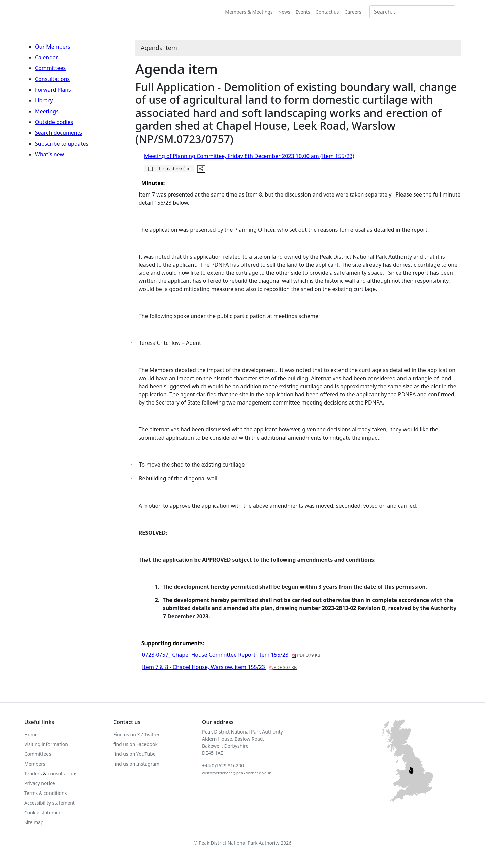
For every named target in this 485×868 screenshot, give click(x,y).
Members (35, 764)
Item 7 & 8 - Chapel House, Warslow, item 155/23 (220, 667)
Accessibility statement (50, 803)
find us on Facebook (135, 744)
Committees (50, 68)
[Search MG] (412, 12)
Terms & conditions (45, 793)
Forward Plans (53, 90)
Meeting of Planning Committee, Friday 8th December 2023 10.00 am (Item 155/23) (249, 156)
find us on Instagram (136, 764)
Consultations (52, 79)
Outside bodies (54, 122)
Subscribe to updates (62, 144)
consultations (63, 773)
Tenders (33, 773)
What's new (50, 154)
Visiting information (46, 744)
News (284, 12)
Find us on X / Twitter (136, 734)
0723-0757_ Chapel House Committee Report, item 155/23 (231, 655)
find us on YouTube (134, 754)
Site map (34, 822)
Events (303, 12)
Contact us (327, 12)
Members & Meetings (249, 12)
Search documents (58, 133)
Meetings (47, 111)
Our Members (53, 47)
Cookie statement (44, 813)
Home (31, 734)
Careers (353, 12)
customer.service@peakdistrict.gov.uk (237, 773)
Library (44, 100)
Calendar (46, 57)
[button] (169, 168)
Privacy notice (40, 783)
